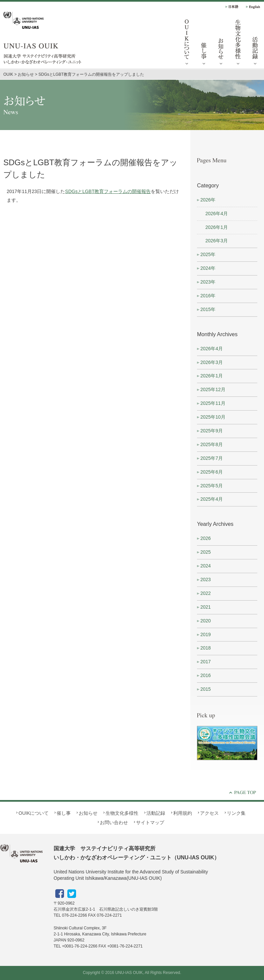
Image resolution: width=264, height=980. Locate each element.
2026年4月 (217, 213)
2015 (206, 689)
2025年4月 (212, 499)
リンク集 (236, 813)
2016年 (208, 296)
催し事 (204, 44)
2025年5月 (212, 486)
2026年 (208, 200)
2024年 (208, 268)
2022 (206, 593)
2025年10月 (213, 417)
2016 (206, 675)
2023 (206, 579)
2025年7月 (212, 458)
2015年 (208, 309)
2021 (206, 607)
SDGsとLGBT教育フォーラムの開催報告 (108, 191)
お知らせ (221, 44)
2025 (206, 552)
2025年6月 (212, 472)
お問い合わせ (114, 822)
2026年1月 (217, 227)
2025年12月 (213, 389)
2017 (206, 662)
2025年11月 (213, 403)
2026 (206, 538)
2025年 (208, 254)
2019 (206, 634)
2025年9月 (212, 431)
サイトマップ (150, 822)
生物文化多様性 (238, 44)
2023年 (208, 282)
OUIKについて (187, 44)
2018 (206, 648)
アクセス (209, 813)
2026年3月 (217, 241)
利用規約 (183, 813)
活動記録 (156, 813)
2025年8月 (212, 444)
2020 (206, 621)
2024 (206, 566)
